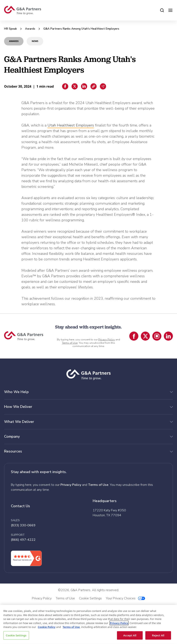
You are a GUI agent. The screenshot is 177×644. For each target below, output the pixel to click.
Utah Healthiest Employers (71, 125)
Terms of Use (70, 343)
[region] (88, 624)
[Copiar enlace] (94, 86)
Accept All (130, 635)
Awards (30, 29)
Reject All (158, 635)
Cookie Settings (16, 635)
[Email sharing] (103, 86)
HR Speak (10, 29)
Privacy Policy (107, 340)
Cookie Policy (47, 627)
